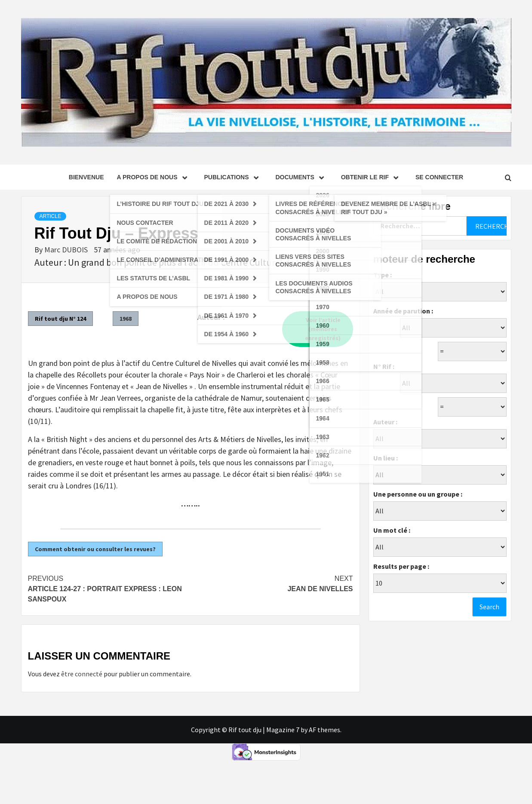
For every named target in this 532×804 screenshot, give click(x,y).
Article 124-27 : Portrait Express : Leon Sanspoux (109, 588)
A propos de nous (154, 177)
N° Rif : (384, 366)
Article (50, 216)
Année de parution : (403, 311)
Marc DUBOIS (67, 250)
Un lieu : (386, 458)
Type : (383, 275)
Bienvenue (86, 177)
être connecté (82, 674)
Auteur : (385, 422)
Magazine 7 (283, 730)
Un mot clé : (392, 530)
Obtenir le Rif (372, 177)
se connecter (439, 177)
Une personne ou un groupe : (418, 494)
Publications (234, 177)
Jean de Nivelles (272, 583)
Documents (302, 177)
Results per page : (401, 566)
